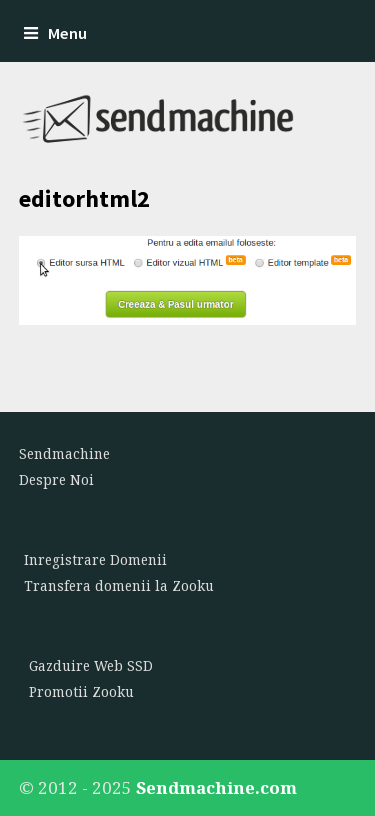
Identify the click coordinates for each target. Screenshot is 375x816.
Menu (55, 33)
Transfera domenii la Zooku (119, 586)
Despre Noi (56, 480)
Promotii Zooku (81, 692)
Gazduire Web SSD (91, 666)
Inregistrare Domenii (95, 560)
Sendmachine (64, 454)
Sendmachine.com (216, 787)
